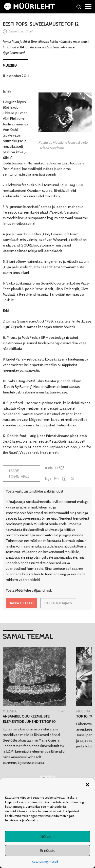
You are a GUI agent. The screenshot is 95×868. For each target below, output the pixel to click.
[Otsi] (79, 7)
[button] (87, 785)
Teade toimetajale (19, 474)
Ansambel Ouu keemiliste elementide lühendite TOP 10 (29, 719)
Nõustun (48, 836)
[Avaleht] (29, 9)
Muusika (10, 65)
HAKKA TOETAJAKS (58, 603)
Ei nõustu (48, 850)
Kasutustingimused (45, 862)
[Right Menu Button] (88, 6)
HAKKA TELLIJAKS (22, 603)
